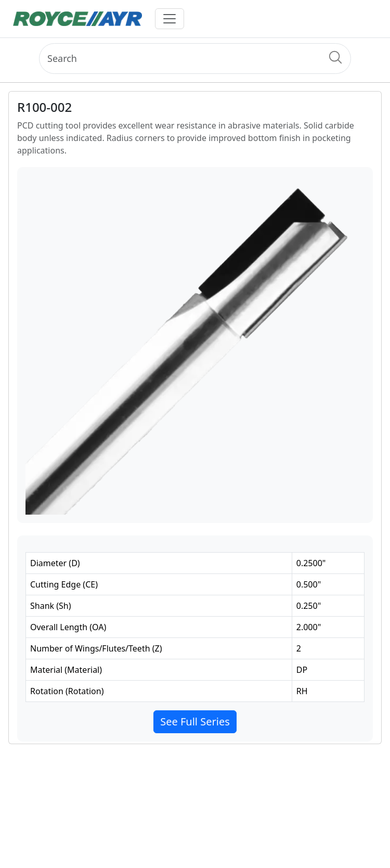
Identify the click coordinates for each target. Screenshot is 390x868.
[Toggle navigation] (170, 19)
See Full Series (195, 722)
